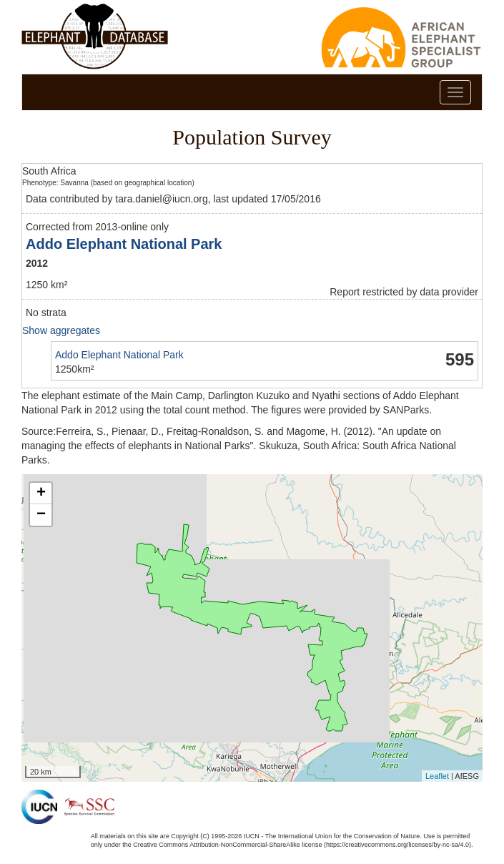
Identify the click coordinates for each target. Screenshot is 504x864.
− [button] (41, 515)
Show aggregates (61, 330)
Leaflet (437, 776)
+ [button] (41, 494)
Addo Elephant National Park (124, 244)
